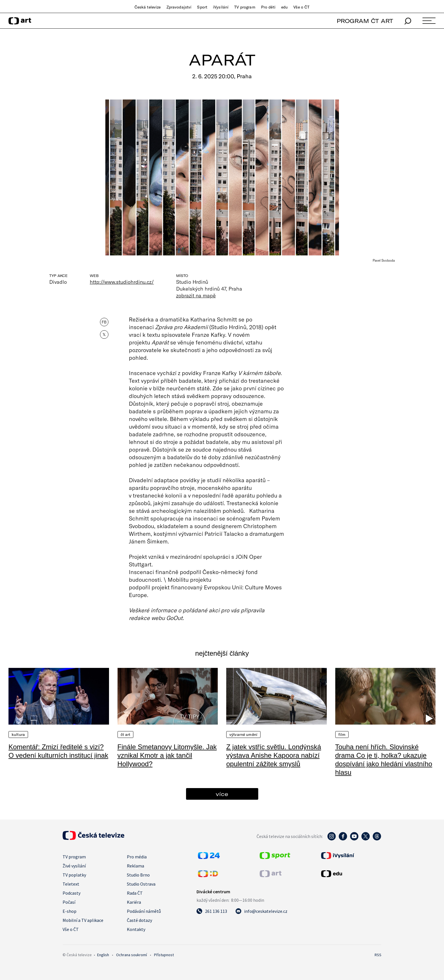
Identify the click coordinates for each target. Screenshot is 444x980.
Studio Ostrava (141, 884)
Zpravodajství (179, 7)
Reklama (135, 866)
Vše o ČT (301, 7)
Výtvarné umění (243, 735)
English (103, 955)
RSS (378, 955)
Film (342, 735)
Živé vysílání (74, 866)
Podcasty (71, 893)
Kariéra (134, 902)
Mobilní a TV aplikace (83, 920)
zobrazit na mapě (196, 295)
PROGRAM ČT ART (365, 21)
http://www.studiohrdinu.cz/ (122, 282)
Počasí (69, 902)
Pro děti (268, 7)
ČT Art (126, 735)
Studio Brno (138, 875)
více (222, 794)
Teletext (71, 884)
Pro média (137, 857)
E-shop (70, 911)
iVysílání (221, 7)
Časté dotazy (139, 920)
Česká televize (148, 7)
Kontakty (136, 929)
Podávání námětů (144, 911)
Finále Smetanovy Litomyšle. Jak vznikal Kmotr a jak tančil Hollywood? (167, 755)
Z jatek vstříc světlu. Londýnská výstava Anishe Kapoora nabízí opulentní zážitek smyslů (274, 755)
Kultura (18, 735)
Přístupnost (164, 955)
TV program (245, 7)
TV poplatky (74, 875)
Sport (202, 7)
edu (284, 7)
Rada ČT (135, 893)
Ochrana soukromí (132, 955)
